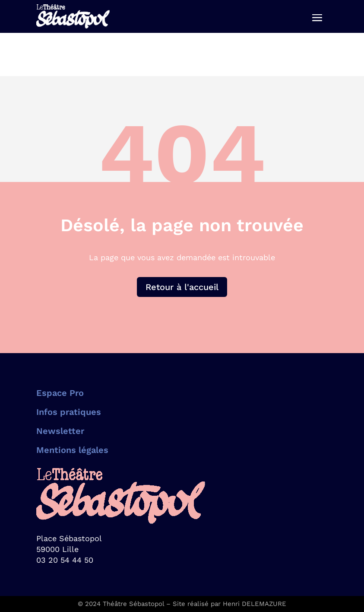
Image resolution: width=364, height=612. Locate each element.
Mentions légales (72, 450)
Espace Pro (60, 393)
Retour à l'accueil (182, 287)
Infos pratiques (69, 412)
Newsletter (60, 431)
